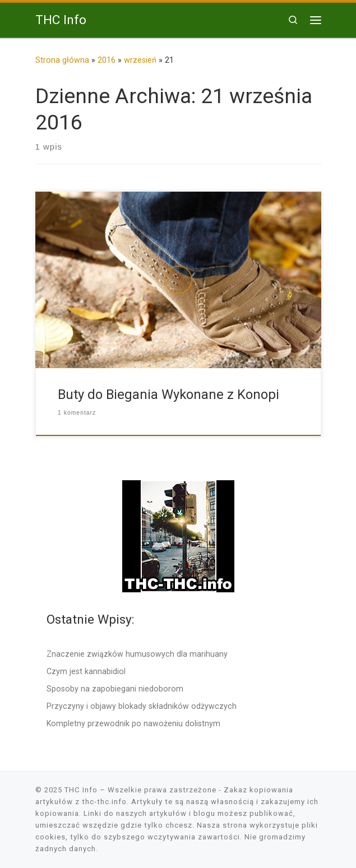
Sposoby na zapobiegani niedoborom (115, 689)
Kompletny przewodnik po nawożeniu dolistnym (133, 723)
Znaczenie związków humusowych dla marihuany (137, 654)
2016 (107, 60)
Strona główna (62, 60)
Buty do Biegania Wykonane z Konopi (168, 394)
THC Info (81, 790)
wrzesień (140, 60)
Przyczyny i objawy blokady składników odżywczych (142, 706)
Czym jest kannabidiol (86, 671)
